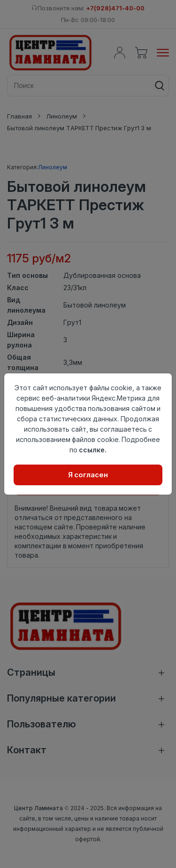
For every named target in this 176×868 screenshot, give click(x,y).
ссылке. (93, 450)
